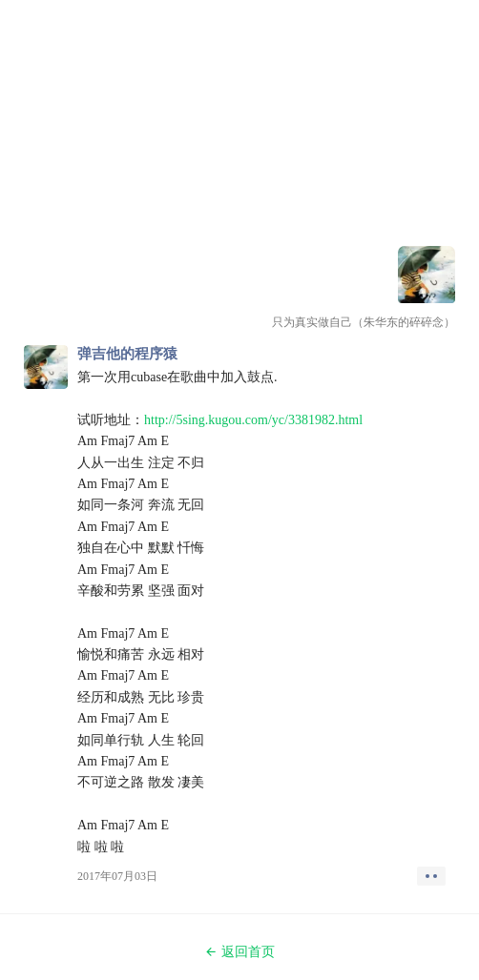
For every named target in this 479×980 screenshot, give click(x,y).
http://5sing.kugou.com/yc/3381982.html (253, 420)
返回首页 (239, 952)
